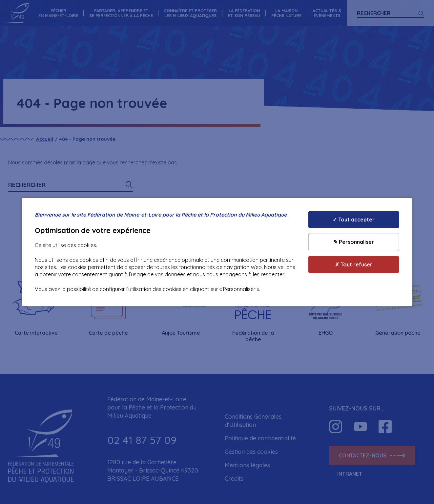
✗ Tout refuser (354, 264)
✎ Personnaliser (354, 242)
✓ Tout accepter (354, 220)
